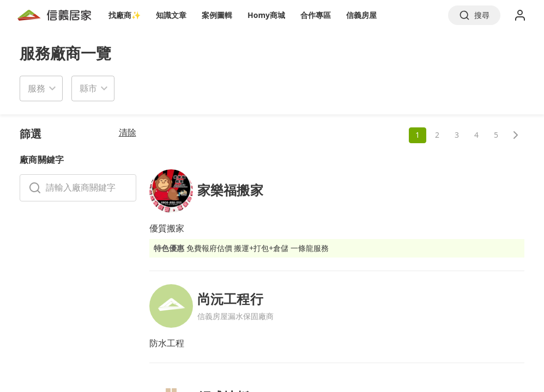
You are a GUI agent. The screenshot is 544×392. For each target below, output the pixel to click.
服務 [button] (37, 88)
